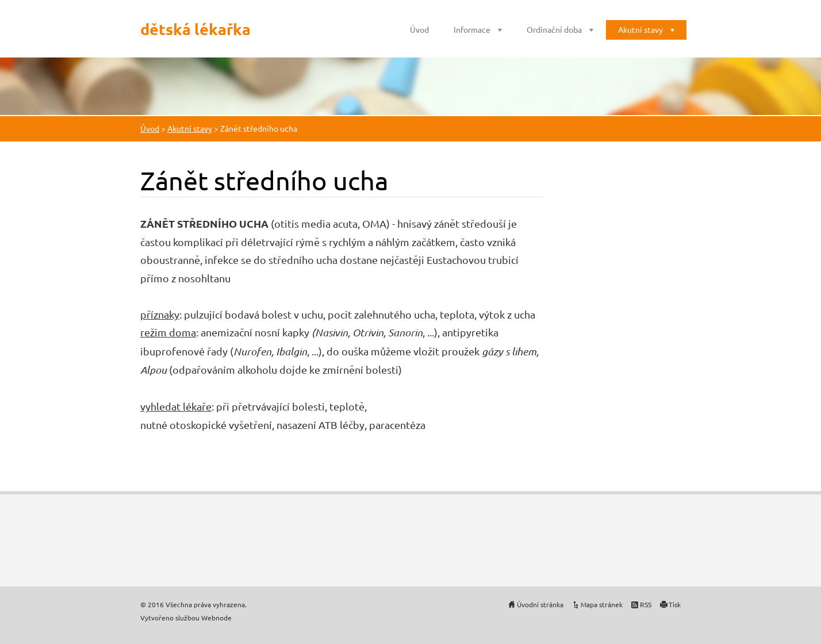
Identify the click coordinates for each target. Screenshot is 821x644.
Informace (472, 29)
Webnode (216, 618)
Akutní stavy (640, 29)
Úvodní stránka (540, 604)
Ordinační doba (554, 29)
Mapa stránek (602, 604)
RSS (646, 604)
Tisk (675, 604)
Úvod (419, 29)
